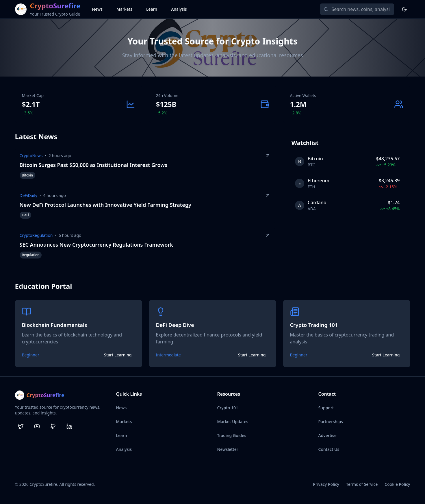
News (97, 9)
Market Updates (233, 422)
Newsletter (228, 449)
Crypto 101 (228, 408)
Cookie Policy (397, 484)
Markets (124, 9)
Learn (152, 9)
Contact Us (329, 449)
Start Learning (118, 355)
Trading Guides (232, 435)
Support (326, 408)
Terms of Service (362, 484)
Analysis (179, 9)
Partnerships (331, 422)
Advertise (327, 435)
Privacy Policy (326, 484)
